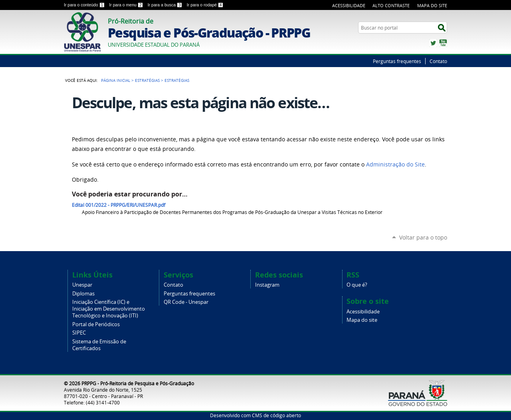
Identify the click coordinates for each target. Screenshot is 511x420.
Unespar (82, 285)
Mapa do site (362, 320)
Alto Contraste (391, 5)
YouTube (443, 43)
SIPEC (79, 333)
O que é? (357, 285)
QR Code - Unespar (186, 302)
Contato (438, 61)
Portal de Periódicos (96, 324)
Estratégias (147, 80)
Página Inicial (116, 80)
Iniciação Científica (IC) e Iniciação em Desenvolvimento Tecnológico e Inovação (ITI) (109, 309)
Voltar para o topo (423, 237)
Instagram (267, 285)
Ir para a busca (166, 5)
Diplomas (83, 294)
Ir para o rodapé (205, 5)
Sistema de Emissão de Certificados (99, 345)
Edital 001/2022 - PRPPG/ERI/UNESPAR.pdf (119, 205)
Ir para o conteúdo (85, 5)
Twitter (433, 43)
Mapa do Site (432, 5)
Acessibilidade (349, 5)
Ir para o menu (127, 5)
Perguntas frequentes (397, 61)
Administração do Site (395, 164)
